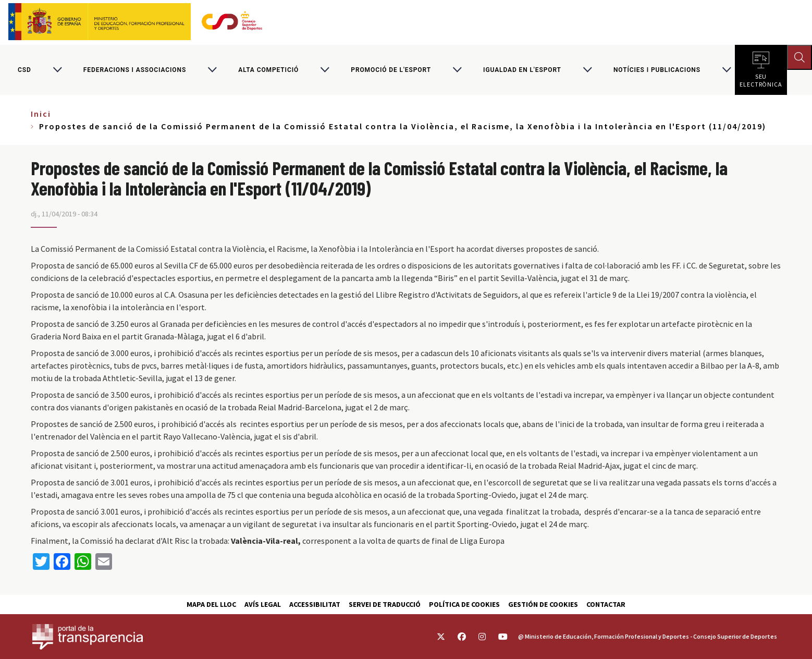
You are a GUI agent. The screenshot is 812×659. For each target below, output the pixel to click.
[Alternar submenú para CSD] (57, 70)
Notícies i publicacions (657, 70)
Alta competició (268, 70)
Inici (41, 114)
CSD (24, 70)
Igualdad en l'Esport (522, 70)
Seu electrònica (761, 78)
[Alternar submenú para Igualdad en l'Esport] (587, 70)
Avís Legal (263, 604)
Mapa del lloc (211, 604)
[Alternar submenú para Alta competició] (325, 70)
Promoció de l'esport (391, 70)
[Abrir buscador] (799, 57)
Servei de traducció (385, 604)
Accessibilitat (315, 604)
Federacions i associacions (135, 70)
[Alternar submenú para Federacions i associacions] (212, 70)
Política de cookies (464, 604)
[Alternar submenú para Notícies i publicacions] (727, 70)
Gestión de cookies (543, 604)
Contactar (606, 604)
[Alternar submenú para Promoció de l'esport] (457, 70)
